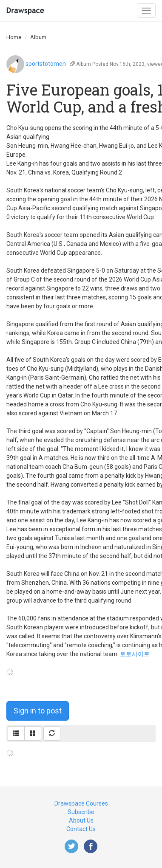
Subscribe (81, 812)
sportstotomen (46, 64)
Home (14, 37)
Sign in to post (38, 711)
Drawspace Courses (81, 803)
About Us (81, 820)
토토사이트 (135, 654)
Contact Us (81, 829)
